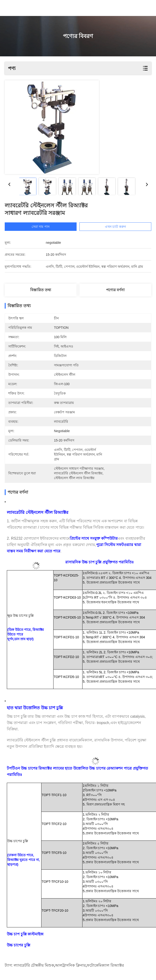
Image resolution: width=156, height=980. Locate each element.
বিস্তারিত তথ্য (41, 290)
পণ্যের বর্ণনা (115, 290)
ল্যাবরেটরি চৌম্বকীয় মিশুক (34, 965)
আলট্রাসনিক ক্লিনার (70, 965)
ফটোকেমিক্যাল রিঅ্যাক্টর (105, 965)
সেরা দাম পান (48, 227)
